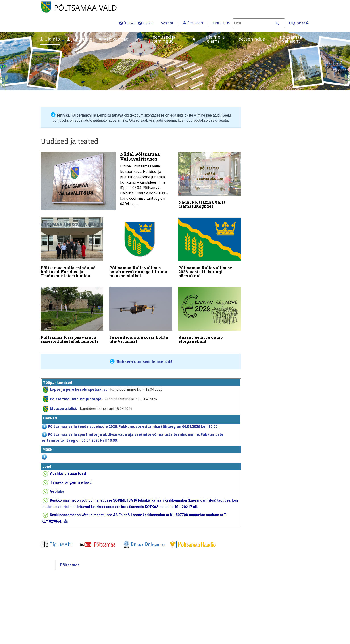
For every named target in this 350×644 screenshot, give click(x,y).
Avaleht (167, 23)
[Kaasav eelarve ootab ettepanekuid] (210, 313)
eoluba (57, 487)
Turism (148, 23)
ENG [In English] (217, 23)
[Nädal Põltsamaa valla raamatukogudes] (210, 181)
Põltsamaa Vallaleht (291, 39)
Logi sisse (299, 23)
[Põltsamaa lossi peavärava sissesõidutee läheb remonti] (72, 313)
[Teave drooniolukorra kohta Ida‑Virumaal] (141, 313)
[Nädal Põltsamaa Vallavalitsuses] (106, 181)
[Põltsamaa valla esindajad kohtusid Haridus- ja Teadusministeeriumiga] (72, 247)
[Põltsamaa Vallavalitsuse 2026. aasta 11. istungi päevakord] (210, 247)
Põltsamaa (70, 560)
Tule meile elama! (208, 39)
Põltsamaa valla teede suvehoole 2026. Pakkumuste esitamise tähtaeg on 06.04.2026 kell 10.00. (133, 422)
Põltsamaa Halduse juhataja (76, 394)
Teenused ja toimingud (155, 39)
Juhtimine (79, 39)
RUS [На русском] (227, 23)
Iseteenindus (251, 39)
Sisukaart (195, 23)
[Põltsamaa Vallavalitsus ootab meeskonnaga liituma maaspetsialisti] (141, 247)
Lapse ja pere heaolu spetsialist (79, 385)
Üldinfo (50, 39)
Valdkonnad (114, 39)
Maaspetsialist (63, 404)
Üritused (130, 23)
